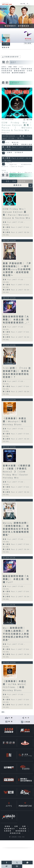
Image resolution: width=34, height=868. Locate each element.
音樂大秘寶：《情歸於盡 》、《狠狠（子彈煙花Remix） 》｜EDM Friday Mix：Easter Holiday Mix (17, 472)
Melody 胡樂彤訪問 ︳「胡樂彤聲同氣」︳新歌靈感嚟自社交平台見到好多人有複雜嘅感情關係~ (17, 529)
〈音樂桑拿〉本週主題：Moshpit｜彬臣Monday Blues (15, 422)
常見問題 (23, 829)
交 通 (10, 718)
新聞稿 (8, 826)
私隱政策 (8, 831)
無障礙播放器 (21, 831)
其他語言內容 (16, 833)
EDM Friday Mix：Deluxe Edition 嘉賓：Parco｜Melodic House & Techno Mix (17, 127)
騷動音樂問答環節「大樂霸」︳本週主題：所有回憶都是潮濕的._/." (16, 320)
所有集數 (6, 44)
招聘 (17, 826)
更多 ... (4, 712)
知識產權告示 (10, 829)
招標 (24, 826)
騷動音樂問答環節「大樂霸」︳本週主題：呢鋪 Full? (16, 579)
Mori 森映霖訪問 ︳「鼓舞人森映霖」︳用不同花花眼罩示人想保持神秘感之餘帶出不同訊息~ (16, 634)
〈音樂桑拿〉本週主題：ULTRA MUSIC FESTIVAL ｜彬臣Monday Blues (15, 686)
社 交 (27, 718)
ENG (22, 4)
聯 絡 (10, 722)
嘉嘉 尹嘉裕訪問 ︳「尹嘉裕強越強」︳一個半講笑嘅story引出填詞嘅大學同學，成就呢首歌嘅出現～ (17, 269)
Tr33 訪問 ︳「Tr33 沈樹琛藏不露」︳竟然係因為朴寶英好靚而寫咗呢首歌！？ (17, 373)
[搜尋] (27, 3)
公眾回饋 (27, 722)
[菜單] (31, 3)
